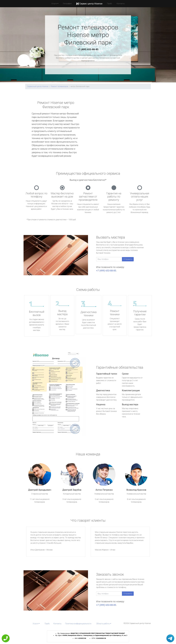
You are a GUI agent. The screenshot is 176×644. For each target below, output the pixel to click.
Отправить (128, 259)
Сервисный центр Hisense (38, 86)
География (67, 4)
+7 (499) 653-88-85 (88, 49)
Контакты (121, 4)
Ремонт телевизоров (59, 86)
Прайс (109, 4)
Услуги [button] (54, 4)
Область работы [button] (103, 624)
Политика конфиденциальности (78, 624)
